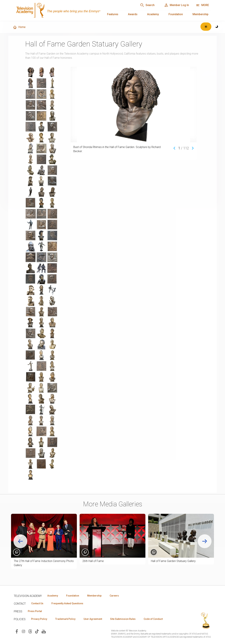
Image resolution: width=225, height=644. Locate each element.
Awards (133, 14)
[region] (47, 274)
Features (113, 14)
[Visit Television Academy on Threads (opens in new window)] (30, 631)
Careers (114, 596)
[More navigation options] (202, 5)
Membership (200, 14)
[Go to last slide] (20, 541)
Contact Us (37, 603)
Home (19, 27)
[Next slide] (205, 541)
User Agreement (93, 619)
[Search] (147, 5)
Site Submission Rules (123, 619)
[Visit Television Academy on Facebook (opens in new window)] (17, 631)
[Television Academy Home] (62, 10)
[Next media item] (193, 148)
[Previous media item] (174, 148)
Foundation (176, 14)
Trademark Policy (65, 619)
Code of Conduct (153, 619)
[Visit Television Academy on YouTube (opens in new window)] (44, 631)
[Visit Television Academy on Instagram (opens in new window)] (23, 631)
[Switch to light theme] (206, 27)
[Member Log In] (177, 5)
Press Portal (35, 611)
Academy (153, 14)
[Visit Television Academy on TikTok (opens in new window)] (37, 631)
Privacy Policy (39, 619)
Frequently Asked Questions (67, 603)
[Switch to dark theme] (217, 27)
